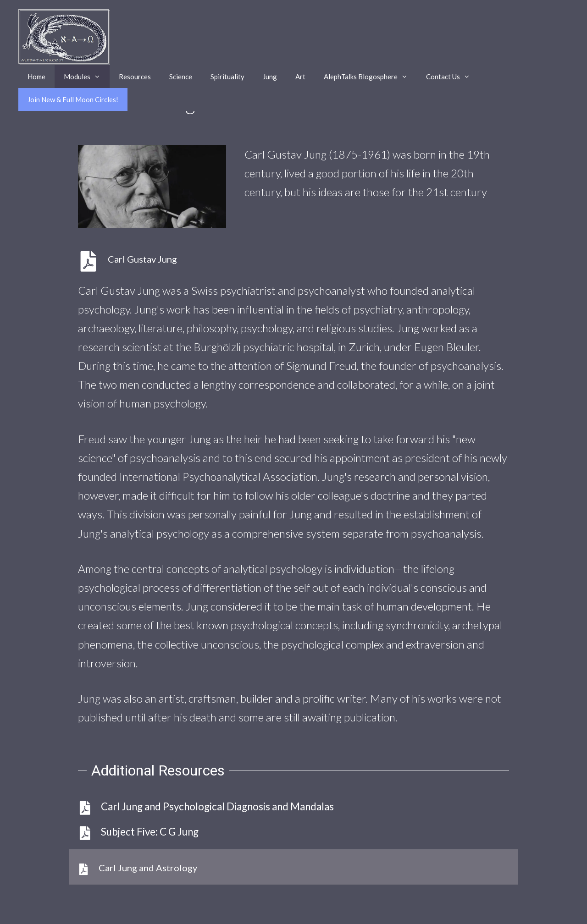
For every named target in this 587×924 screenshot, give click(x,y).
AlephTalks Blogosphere (370, 77)
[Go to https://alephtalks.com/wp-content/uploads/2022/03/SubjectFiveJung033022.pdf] (293, 832)
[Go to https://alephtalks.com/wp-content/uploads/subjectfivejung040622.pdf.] (152, 261)
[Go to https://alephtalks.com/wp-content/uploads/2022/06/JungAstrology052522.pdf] (293, 867)
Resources (135, 77)
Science (181, 77)
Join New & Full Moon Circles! (73, 99)
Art (300, 77)
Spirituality (227, 77)
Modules (87, 77)
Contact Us (453, 77)
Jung (270, 77)
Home (36, 77)
